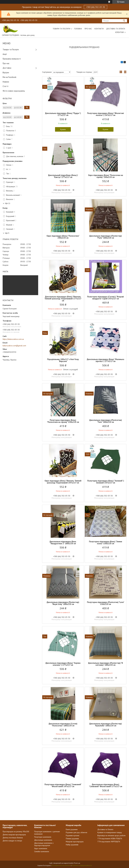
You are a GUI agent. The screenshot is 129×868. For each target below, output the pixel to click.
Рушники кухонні (73, 835)
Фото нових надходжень (14, 91)
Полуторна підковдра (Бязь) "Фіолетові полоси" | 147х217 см (106, 114)
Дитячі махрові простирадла (14, 835)
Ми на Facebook (9, 77)
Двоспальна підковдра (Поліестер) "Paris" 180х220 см (106, 237)
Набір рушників (72, 845)
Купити (63, 129)
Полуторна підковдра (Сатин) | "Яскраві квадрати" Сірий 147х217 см (106, 298)
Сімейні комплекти (42, 851)
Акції (5, 54)
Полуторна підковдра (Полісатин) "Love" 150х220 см (106, 603)
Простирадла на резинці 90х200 (16, 832)
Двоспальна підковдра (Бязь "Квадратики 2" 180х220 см (63, 542)
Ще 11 (8, 203)
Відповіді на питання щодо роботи (111, 835)
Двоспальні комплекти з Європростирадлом (44, 844)
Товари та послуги (61, 29)
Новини (6, 82)
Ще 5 (7, 233)
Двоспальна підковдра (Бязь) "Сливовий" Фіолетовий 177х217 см (106, 785)
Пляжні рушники (72, 839)
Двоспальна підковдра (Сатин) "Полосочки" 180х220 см (63, 725)
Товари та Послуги (11, 49)
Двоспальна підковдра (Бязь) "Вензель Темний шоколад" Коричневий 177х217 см (63, 299)
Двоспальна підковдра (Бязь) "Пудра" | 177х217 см (63, 114)
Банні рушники (72, 829)
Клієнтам (120, 32)
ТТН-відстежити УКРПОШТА (109, 842)
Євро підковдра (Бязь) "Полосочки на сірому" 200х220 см (106, 176)
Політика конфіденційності (82, 865)
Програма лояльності (12, 59)
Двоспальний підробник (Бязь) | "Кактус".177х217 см (63, 176)
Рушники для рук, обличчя (76, 832)
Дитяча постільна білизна (13, 838)
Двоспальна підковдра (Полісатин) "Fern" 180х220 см (106, 421)
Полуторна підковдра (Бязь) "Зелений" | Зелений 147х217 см (106, 482)
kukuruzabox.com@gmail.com (14, 346)
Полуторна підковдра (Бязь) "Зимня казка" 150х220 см (106, 542)
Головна (78, 29)
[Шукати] (124, 21)
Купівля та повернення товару (110, 832)
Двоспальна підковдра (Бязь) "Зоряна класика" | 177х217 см (63, 664)
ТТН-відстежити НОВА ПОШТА (110, 839)
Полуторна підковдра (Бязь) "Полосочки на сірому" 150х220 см (63, 421)
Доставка (7, 68)
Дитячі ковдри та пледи (12, 841)
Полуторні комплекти (43, 837)
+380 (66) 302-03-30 (95, 7)
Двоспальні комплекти (43, 840)
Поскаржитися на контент (61, 865)
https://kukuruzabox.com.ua (13, 339)
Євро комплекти (41, 848)
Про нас (88, 29)
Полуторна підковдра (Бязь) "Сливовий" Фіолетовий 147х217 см (63, 785)
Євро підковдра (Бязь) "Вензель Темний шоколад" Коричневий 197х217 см (63, 482)
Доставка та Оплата (116, 29)
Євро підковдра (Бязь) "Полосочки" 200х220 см (63, 237)
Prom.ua (77, 863)
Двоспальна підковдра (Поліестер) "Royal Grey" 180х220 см (63, 603)
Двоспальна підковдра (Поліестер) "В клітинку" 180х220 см (106, 664)
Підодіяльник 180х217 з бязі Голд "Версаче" (63, 360)
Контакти (99, 29)
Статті (5, 86)
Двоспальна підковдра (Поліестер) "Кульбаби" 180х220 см (106, 725)
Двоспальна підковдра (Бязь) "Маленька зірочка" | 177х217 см (106, 360)
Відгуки (6, 72)
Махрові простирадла (75, 842)
